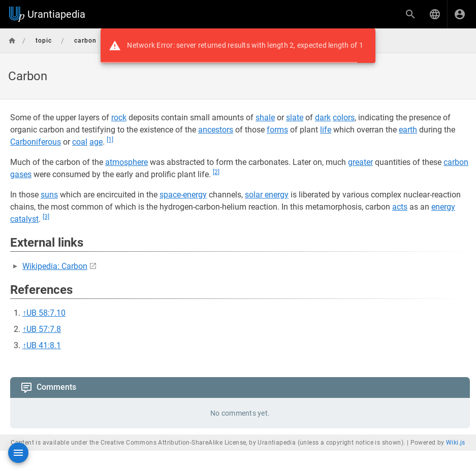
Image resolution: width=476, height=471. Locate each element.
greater (360, 162)
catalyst (24, 219)
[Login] (460, 14)
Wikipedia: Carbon (55, 266)
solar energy (267, 195)
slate (295, 117)
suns (49, 195)
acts (400, 207)
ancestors (216, 130)
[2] (216, 172)
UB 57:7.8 (44, 329)
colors (344, 117)
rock (119, 117)
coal (80, 142)
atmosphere (126, 162)
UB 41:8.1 (44, 345)
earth (408, 130)
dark (323, 117)
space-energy (183, 195)
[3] (46, 217)
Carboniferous (36, 142)
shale (265, 117)
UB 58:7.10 (46, 313)
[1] (110, 140)
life (326, 130)
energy (443, 207)
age (96, 142)
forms (277, 130)
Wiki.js (456, 443)
